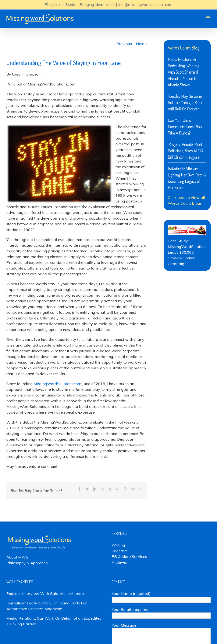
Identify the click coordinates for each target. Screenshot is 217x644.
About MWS (17, 557)
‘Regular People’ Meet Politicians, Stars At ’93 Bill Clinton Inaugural (185, 151)
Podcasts (120, 551)
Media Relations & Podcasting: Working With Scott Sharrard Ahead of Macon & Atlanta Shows (184, 72)
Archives (119, 562)
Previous (124, 44)
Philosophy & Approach (27, 563)
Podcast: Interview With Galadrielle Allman (45, 594)
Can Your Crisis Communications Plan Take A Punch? (185, 127)
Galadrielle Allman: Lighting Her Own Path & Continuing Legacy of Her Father (187, 178)
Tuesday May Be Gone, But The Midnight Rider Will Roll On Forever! (185, 102)
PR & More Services (129, 557)
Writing (118, 545)
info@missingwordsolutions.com (145, 5)
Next (140, 44)
